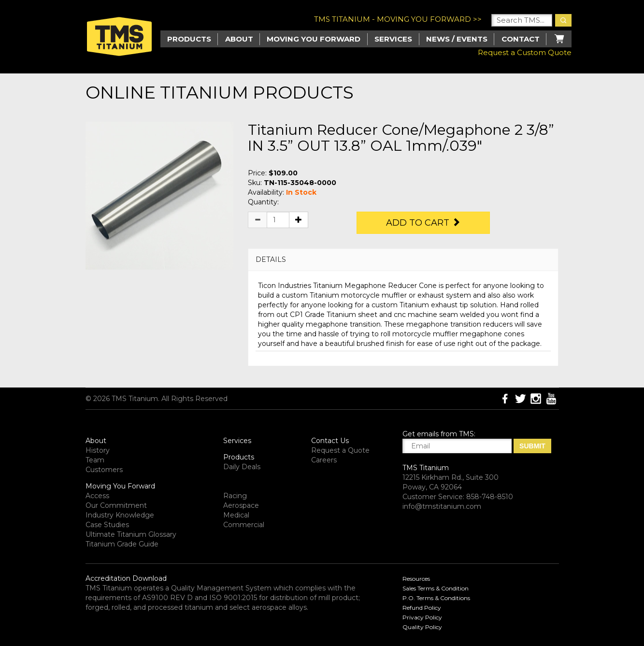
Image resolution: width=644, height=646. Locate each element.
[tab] (403, 260)
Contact (521, 39)
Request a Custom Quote (525, 52)
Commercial (244, 525)
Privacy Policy (422, 617)
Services (393, 39)
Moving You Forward (120, 486)
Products (239, 457)
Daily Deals (242, 467)
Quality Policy (422, 627)
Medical (236, 515)
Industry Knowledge (120, 515)
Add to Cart (423, 223)
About (239, 39)
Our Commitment (116, 505)
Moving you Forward (314, 39)
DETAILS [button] (271, 259)
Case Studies (107, 525)
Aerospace (241, 505)
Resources (416, 579)
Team (95, 460)
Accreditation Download (126, 578)
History (98, 450)
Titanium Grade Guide (122, 544)
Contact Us (330, 441)
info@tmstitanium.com (442, 506)
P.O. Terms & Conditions (436, 598)
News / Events (457, 39)
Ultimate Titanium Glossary (131, 534)
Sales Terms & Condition (436, 588)
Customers (104, 470)
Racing (235, 496)
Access (97, 496)
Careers (324, 460)
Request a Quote (340, 450)
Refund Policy (422, 608)
